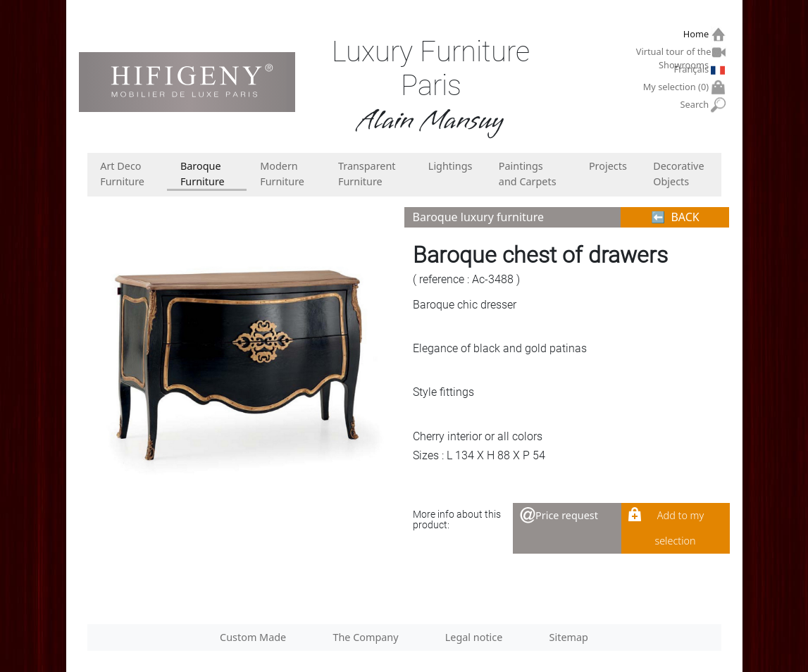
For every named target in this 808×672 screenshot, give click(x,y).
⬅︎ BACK (675, 217)
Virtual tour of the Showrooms (674, 54)
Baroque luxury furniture (479, 217)
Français (693, 69)
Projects (608, 166)
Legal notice (474, 637)
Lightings (450, 166)
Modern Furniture (282, 174)
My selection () (678, 87)
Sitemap (569, 637)
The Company (365, 637)
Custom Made (253, 637)
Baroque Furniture (203, 174)
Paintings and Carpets (528, 174)
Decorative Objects (678, 174)
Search (696, 105)
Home (698, 34)
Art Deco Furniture (122, 174)
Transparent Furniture (367, 174)
